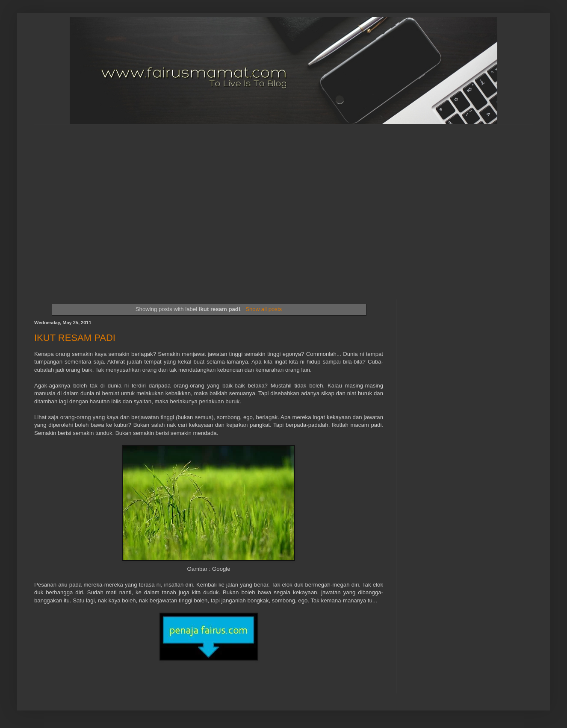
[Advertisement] (80, 204)
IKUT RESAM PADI (75, 338)
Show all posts (264, 309)
